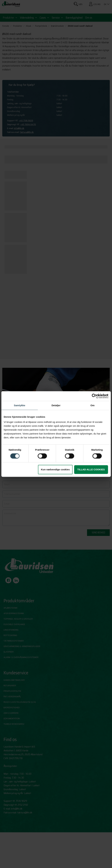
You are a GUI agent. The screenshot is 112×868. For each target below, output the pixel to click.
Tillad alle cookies (91, 469)
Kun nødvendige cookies (55, 469)
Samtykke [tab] (19, 405)
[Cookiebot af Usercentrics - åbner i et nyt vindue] (94, 396)
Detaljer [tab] (56, 405)
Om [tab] (92, 405)
